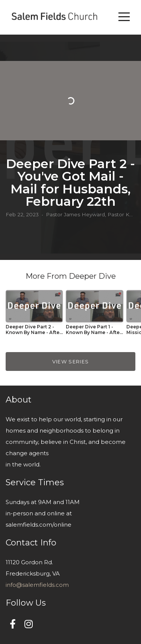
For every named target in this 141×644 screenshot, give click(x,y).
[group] (34, 315)
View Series (70, 361)
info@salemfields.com (37, 585)
